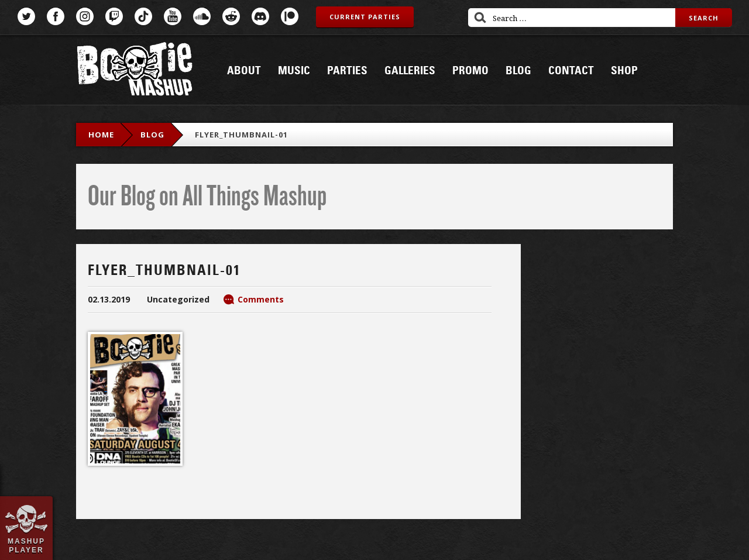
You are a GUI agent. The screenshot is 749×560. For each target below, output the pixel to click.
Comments (261, 299)
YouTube (173, 16)
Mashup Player (26, 545)
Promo (470, 71)
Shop (624, 71)
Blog (518, 71)
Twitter (26, 16)
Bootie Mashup (135, 71)
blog (152, 135)
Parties (347, 71)
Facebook (56, 16)
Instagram (85, 16)
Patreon (290, 16)
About (244, 71)
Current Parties (365, 17)
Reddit (231, 16)
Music (294, 71)
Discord (260, 16)
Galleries (410, 71)
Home (101, 135)
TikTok (143, 16)
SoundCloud (202, 16)
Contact (571, 71)
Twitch (114, 16)
